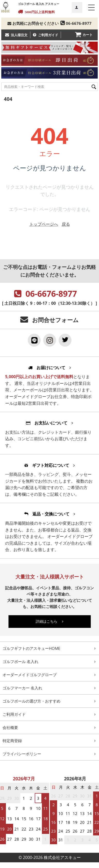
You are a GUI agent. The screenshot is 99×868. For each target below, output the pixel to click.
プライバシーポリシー (22, 754)
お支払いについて (49, 423)
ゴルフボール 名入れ (20, 661)
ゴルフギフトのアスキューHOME (31, 648)
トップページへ (44, 224)
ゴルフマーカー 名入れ (22, 688)
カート (88, 35)
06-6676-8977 (76, 23)
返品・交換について (50, 514)
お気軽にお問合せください (33, 23)
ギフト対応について (50, 465)
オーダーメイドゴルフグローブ (30, 675)
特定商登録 (12, 741)
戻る (66, 224)
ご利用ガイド (48, 35)
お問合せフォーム (55, 320)
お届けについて (50, 368)
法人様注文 (19, 35)
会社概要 (10, 727)
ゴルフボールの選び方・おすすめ (31, 701)
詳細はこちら (49, 621)
